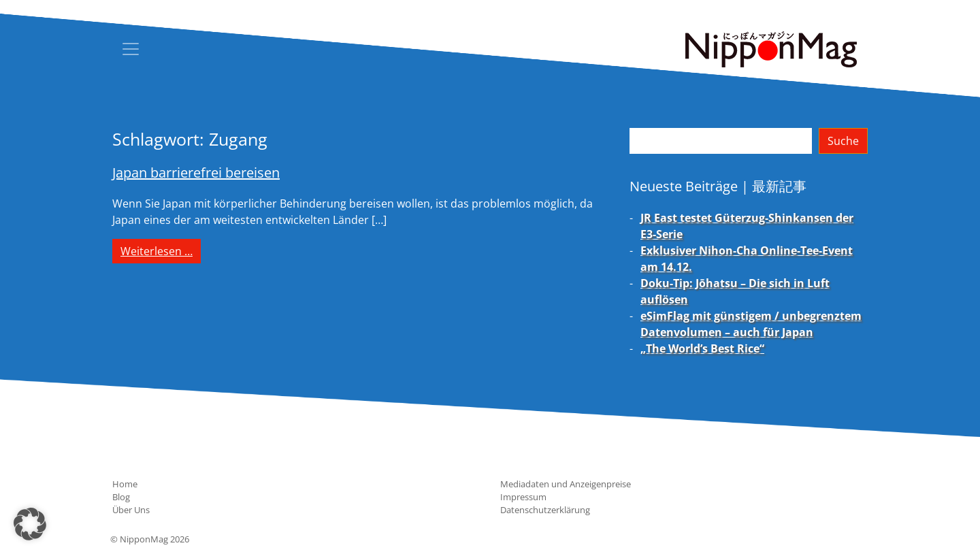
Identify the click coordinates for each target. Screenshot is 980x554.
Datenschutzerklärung (545, 510)
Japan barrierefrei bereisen (196, 173)
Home (125, 484)
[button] (30, 524)
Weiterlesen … (161, 250)
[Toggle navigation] (131, 49)
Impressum (523, 497)
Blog (121, 497)
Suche (843, 141)
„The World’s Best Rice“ (702, 348)
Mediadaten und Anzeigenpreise (566, 484)
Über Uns (131, 510)
